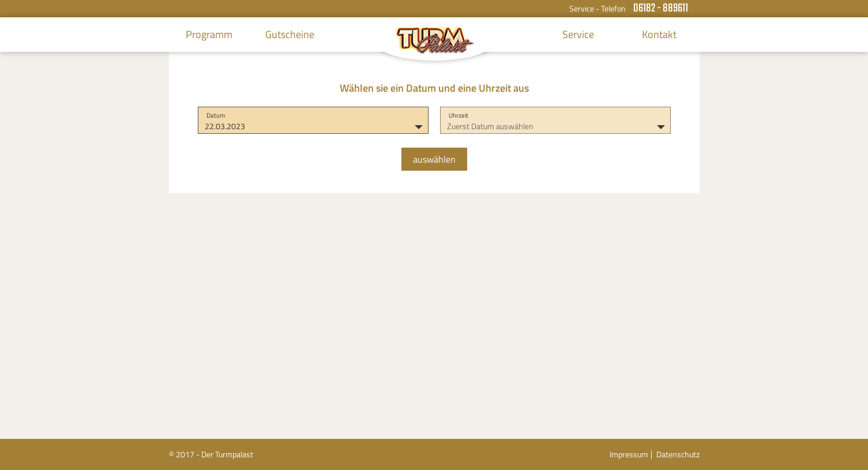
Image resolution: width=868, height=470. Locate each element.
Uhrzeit (459, 115)
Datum (216, 115)
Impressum (629, 454)
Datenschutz (678, 454)
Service (578, 34)
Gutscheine (290, 34)
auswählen (434, 159)
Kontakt (659, 34)
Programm (209, 34)
